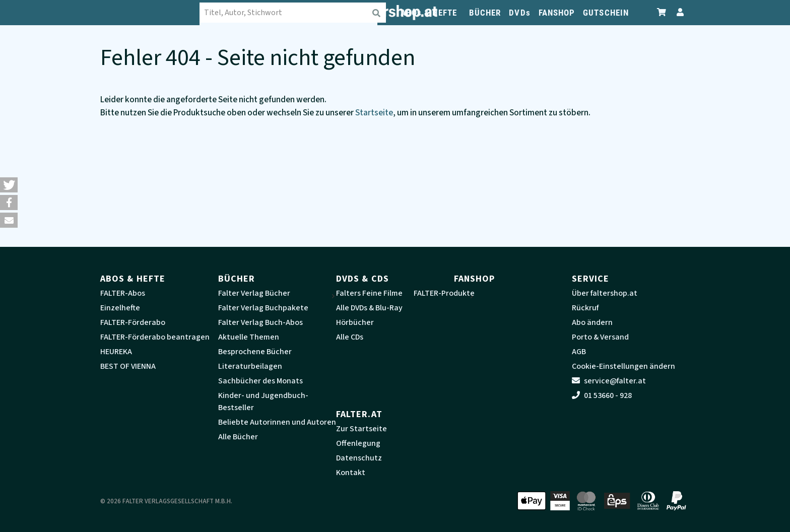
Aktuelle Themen (249, 337)
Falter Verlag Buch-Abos (260, 322)
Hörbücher (355, 322)
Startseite (374, 113)
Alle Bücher (238, 437)
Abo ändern (592, 322)
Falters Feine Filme (369, 293)
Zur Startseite (361, 429)
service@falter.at (609, 381)
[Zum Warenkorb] (662, 12)
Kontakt (351, 473)
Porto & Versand (600, 337)
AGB (579, 352)
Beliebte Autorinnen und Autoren (277, 422)
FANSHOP (557, 13)
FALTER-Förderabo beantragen (155, 337)
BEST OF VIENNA (128, 366)
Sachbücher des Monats (260, 381)
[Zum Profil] (678, 12)
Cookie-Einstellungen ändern (623, 366)
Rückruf (585, 308)
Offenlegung (358, 443)
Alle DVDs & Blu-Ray (369, 308)
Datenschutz (359, 458)
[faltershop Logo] (151, 13)
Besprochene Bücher (255, 352)
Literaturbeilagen (250, 366)
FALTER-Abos (123, 293)
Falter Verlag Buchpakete (263, 308)
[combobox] (294, 13)
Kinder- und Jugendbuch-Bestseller (263, 402)
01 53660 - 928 (602, 395)
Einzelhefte (120, 308)
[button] (9, 185)
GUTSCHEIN (606, 13)
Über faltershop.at (605, 293)
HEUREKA (116, 352)
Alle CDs (350, 337)
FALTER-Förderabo (133, 322)
